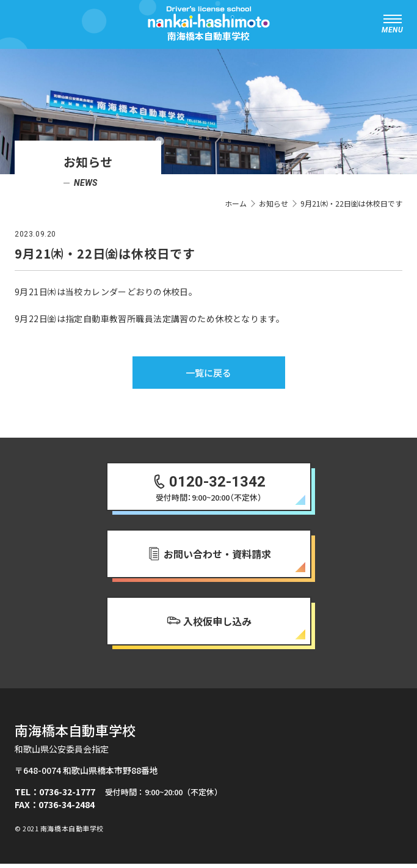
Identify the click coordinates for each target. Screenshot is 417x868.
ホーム (236, 203)
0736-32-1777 (67, 796)
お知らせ (274, 203)
